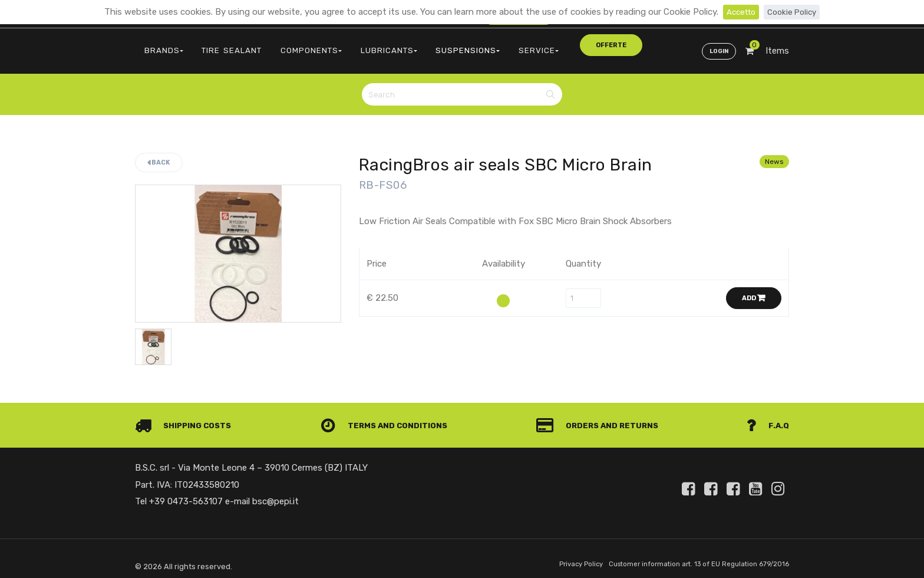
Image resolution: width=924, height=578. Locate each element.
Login (717, 45)
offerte (543, 44)
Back (159, 152)
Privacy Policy (560, 556)
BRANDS (159, 45)
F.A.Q (767, 417)
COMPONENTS (288, 45)
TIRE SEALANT (218, 45)
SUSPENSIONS (426, 45)
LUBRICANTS (356, 45)
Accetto (739, 12)
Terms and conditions (388, 417)
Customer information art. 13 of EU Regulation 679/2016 (690, 556)
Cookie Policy (794, 12)
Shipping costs (187, 417)
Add (754, 288)
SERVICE (487, 45)
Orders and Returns (601, 417)
